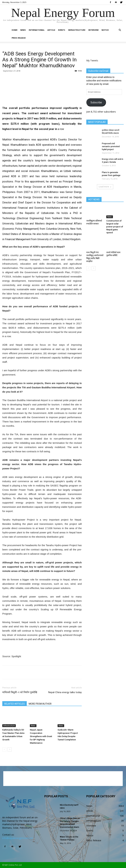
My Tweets (92, 60)
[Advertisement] (42, 93)
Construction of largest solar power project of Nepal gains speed (115, 227)
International (37, 30)
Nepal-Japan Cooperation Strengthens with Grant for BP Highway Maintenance (41, 736)
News (23, 30)
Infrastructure (77, 30)
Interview (93, 30)
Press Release (19, 38)
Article (51, 30)
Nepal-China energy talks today (65, 692)
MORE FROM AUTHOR (40, 704)
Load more (105, 187)
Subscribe (96, 102)
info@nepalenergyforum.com (18, 838)
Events (62, 30)
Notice (105, 30)
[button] (120, 30)
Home (15, 30)
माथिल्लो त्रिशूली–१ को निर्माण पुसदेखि (20, 692)
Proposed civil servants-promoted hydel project (111, 146)
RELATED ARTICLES (15, 704)
